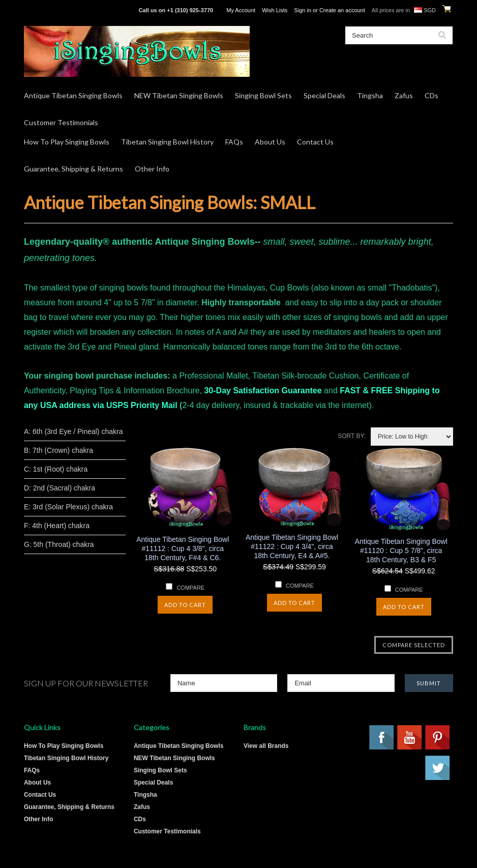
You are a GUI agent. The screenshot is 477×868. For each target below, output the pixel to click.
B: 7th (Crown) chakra (58, 450)
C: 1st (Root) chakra (56, 469)
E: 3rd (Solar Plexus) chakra (68, 507)
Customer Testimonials (61, 122)
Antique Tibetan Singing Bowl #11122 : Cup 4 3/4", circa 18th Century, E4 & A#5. (292, 546)
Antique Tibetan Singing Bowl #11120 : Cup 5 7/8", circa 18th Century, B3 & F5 (401, 551)
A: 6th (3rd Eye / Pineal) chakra (73, 431)
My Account (241, 10)
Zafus (404, 95)
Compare (190, 588)
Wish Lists (275, 10)
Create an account (342, 10)
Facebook (382, 738)
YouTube (410, 738)
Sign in (303, 10)
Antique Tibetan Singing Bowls (73, 95)
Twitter (438, 768)
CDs (431, 95)
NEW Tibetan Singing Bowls (179, 95)
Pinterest (438, 738)
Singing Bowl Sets (263, 95)
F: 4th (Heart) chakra (57, 526)
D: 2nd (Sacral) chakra (59, 488)
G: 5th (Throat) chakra (59, 544)
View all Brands (266, 746)
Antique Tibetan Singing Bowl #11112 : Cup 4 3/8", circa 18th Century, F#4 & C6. (183, 548)
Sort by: (352, 436)
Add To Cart (185, 605)
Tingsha (370, 95)
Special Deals (324, 95)
